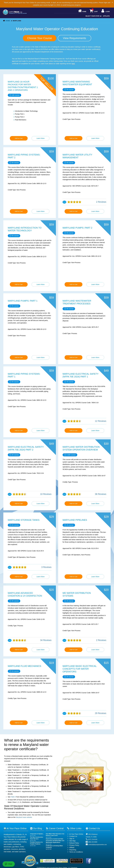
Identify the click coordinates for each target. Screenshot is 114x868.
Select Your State (93, 16)
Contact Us (72, 836)
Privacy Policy (74, 845)
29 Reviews (101, 713)
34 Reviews (46, 640)
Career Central (55, 828)
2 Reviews (101, 202)
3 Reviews (46, 567)
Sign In (71, 839)
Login (105, 11)
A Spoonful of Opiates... (37, 834)
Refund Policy (74, 843)
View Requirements (74, 38)
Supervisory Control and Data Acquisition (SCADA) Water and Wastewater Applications (55, 841)
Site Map (71, 841)
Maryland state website (24, 817)
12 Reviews (101, 421)
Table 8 (13, 797)
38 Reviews (101, 494)
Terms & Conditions (76, 852)
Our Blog (36, 828)
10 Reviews (46, 494)
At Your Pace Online (75, 834)
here (73, 64)
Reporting (73, 850)
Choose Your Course (39, 38)
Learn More (41, 138)
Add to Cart (19, 138)
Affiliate (106, 16)
